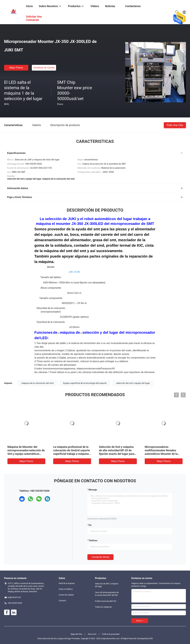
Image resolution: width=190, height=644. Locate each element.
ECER (151, 639)
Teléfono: (93, 540)
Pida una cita (175, 125)
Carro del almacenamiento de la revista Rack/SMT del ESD (107, 594)
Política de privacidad (111, 634)
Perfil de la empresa (67, 583)
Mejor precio (16, 68)
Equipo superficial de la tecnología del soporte (85, 383)
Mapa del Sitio (77, 634)
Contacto (62, 601)
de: (90, 525)
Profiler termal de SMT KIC (106, 601)
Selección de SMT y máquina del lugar (107, 585)
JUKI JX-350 (74, 272)
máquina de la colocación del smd (37, 383)
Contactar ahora (100, 557)
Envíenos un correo (44, 68)
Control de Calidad (66, 595)
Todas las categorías (103, 607)
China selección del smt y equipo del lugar (54, 639)
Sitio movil (92, 634)
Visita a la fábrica (66, 589)
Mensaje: (93, 490)
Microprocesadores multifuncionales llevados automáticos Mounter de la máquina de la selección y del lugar (163, 454)
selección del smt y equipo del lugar (133, 383)
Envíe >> (140, 621)
